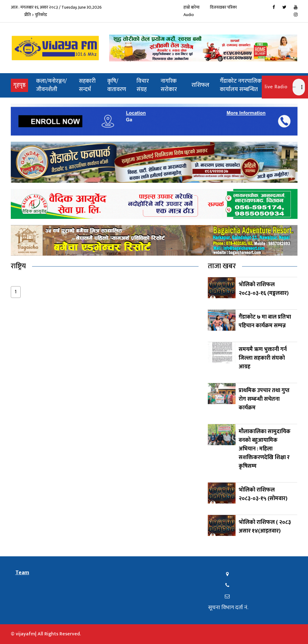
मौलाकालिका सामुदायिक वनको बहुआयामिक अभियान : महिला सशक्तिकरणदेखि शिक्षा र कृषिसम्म (265, 449)
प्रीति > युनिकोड (36, 15)
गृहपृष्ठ (21, 85)
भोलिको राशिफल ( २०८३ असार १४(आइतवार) (265, 527)
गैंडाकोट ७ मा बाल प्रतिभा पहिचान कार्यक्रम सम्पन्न (265, 321)
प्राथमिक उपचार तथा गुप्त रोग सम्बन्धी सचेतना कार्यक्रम (264, 399)
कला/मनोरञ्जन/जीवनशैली (51, 85)
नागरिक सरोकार (169, 85)
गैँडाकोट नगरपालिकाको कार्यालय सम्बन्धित (244, 85)
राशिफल (200, 85)
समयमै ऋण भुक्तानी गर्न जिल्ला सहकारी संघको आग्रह (263, 358)
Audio (189, 15)
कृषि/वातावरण (117, 85)
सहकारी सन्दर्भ (87, 85)
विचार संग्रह (143, 85)
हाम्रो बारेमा (191, 7)
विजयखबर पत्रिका (223, 7)
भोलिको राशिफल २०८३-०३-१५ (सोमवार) (263, 494)
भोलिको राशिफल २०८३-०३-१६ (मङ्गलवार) (264, 289)
